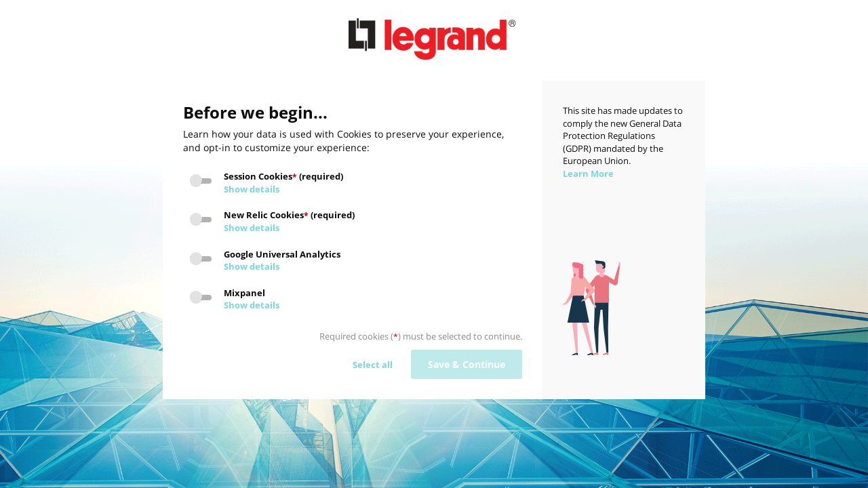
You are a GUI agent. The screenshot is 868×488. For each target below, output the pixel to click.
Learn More (588, 174)
